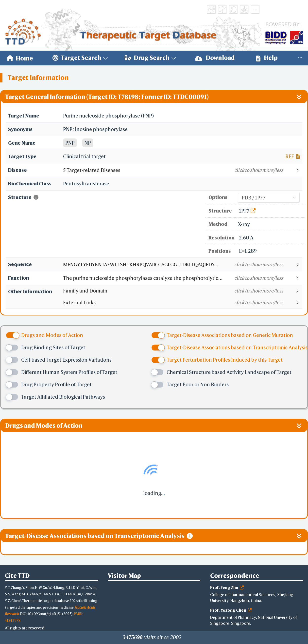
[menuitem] (20, 58)
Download (215, 58)
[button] (182, 170)
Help (267, 58)
